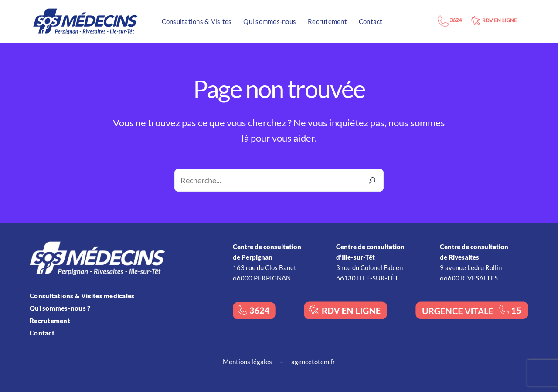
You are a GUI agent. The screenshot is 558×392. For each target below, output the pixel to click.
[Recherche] (372, 180)
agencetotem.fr (313, 362)
